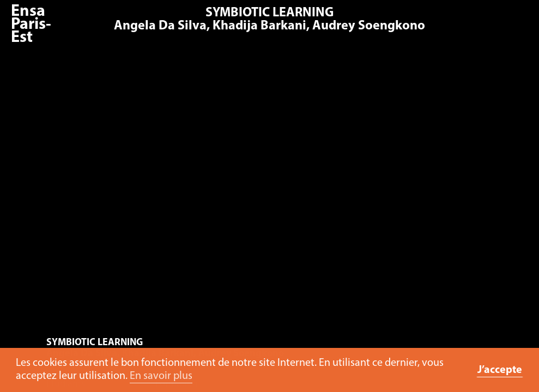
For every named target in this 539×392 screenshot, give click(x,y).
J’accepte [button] (500, 370)
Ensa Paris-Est (31, 25)
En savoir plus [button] (161, 376)
